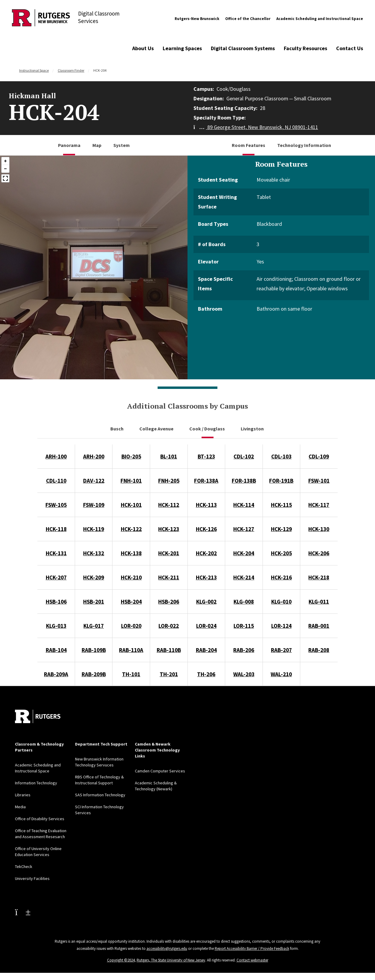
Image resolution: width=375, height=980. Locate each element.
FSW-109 (94, 505)
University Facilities (32, 878)
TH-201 (169, 674)
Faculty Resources (305, 48)
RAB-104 (56, 650)
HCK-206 (319, 553)
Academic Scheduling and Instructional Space (320, 19)
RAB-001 (319, 626)
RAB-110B (169, 650)
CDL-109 (319, 456)
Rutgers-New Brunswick (197, 19)
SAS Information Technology (100, 795)
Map (97, 145)
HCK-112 (169, 505)
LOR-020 (131, 626)
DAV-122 (94, 481)
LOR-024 (206, 626)
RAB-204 (206, 650)
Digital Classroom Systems (243, 48)
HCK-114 (244, 505)
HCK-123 (169, 529)
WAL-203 (244, 674)
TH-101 (131, 674)
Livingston (253, 429)
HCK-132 (94, 553)
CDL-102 (244, 456)
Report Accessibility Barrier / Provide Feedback (252, 948)
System (122, 145)
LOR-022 (169, 626)
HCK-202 (206, 553)
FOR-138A (206, 481)
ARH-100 (56, 456)
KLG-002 (206, 602)
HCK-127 (244, 529)
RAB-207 (281, 650)
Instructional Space (34, 70)
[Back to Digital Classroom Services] (41, 19)
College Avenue (157, 429)
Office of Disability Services (40, 819)
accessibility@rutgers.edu (167, 948)
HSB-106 (56, 602)
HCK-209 (94, 577)
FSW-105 (56, 505)
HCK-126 (206, 529)
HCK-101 (131, 505)
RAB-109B (94, 650)
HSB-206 (169, 602)
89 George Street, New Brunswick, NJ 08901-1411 (256, 127)
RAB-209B (94, 674)
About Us (143, 48)
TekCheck (24, 866)
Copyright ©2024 (121, 960)
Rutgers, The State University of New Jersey (171, 960)
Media (20, 807)
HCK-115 (281, 505)
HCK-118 (56, 529)
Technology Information (304, 145)
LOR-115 (244, 626)
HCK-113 (206, 505)
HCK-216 (281, 577)
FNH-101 (131, 481)
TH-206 (206, 674)
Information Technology (36, 783)
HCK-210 (131, 577)
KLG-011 (319, 602)
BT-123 (206, 456)
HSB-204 (131, 602)
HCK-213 (206, 577)
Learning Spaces (182, 48)
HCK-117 (319, 505)
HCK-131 (56, 553)
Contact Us (350, 48)
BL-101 (169, 456)
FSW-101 (319, 481)
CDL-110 (56, 481)
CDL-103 (281, 456)
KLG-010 (281, 602)
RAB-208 (319, 650)
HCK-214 (244, 577)
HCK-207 (56, 577)
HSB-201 (94, 602)
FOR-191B (281, 481)
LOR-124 (281, 626)
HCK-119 (94, 529)
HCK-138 (131, 553)
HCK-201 (169, 553)
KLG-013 (56, 626)
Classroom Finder (71, 70)
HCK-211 (169, 577)
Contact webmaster (252, 960)
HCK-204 (244, 553)
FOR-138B (244, 481)
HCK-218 (319, 577)
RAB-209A (56, 674)
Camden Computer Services (160, 771)
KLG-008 (244, 602)
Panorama (69, 145)
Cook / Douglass (208, 429)
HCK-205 (281, 553)
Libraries (23, 795)
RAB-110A (131, 650)
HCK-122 (131, 529)
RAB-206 (244, 650)
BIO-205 (131, 456)
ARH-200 (94, 456)
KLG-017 (94, 626)
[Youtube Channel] (23, 912)
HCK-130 (319, 529)
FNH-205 (169, 481)
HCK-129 (281, 529)
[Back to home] (38, 716)
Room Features (249, 145)
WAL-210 (281, 674)
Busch (117, 429)
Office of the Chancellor (248, 19)
